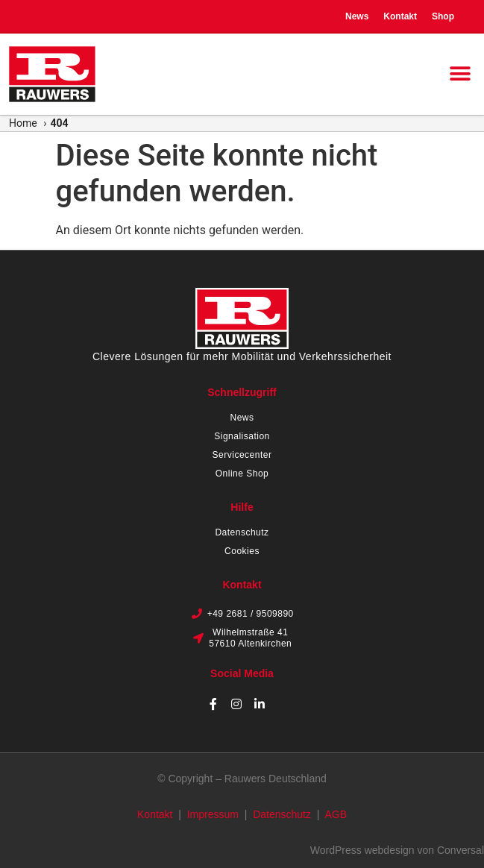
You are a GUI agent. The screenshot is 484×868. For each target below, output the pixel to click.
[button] (460, 74)
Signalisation (242, 436)
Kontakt (400, 16)
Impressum (213, 814)
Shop (443, 16)
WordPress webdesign (362, 850)
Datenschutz (242, 532)
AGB (336, 814)
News (357, 16)
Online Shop (242, 474)
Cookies (242, 551)
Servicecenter (242, 455)
